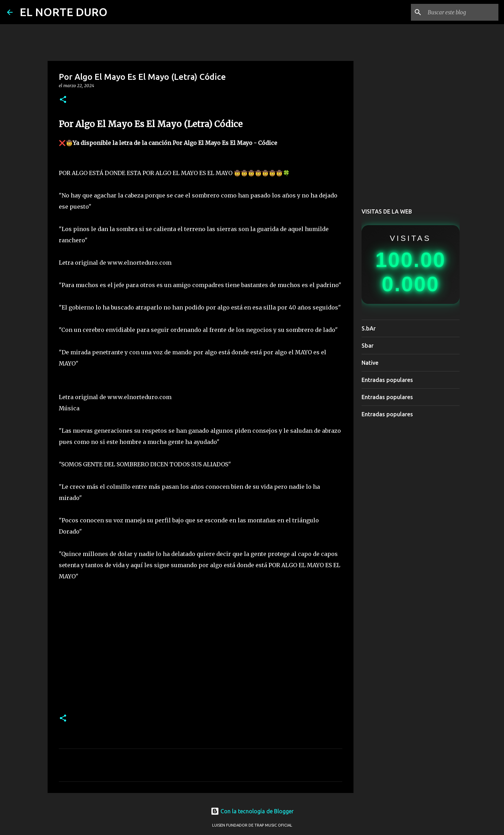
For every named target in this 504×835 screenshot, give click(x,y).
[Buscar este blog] (462, 12)
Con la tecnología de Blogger (252, 811)
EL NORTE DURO (64, 12)
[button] (63, 100)
